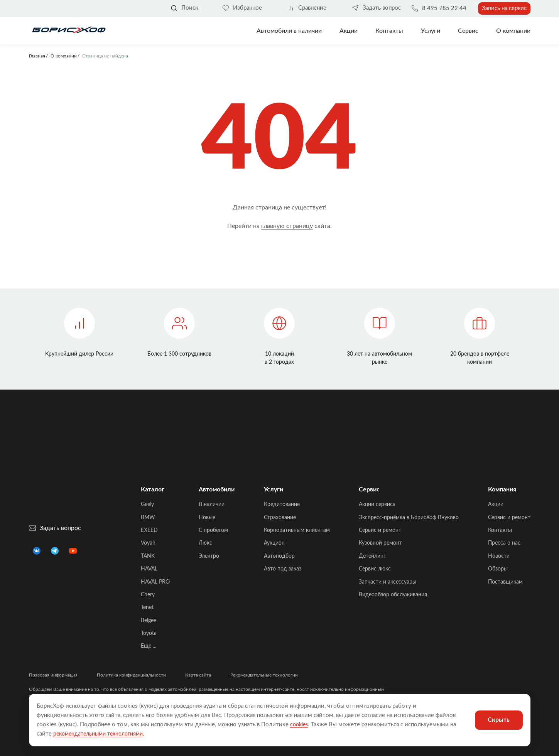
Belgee (149, 621)
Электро (209, 556)
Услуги (431, 31)
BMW (148, 518)
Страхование (280, 518)
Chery (148, 595)
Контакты (389, 31)
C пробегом (213, 530)
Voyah (148, 543)
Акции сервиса (377, 505)
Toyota (149, 633)
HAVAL (149, 569)
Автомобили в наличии (289, 31)
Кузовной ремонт (380, 543)
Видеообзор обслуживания (393, 595)
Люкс (205, 543)
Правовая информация (53, 675)
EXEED (149, 530)
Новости (499, 556)
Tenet (147, 607)
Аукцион (274, 543)
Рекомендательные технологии (264, 675)
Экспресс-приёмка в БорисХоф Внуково (409, 518)
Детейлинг (372, 556)
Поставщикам (505, 582)
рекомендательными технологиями (102, 734)
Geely (147, 505)
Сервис (468, 31)
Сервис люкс (375, 569)
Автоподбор (279, 556)
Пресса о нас (504, 543)
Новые (207, 518)
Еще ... (149, 646)
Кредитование (282, 505)
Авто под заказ (283, 569)
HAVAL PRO (155, 582)
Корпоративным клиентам (297, 530)
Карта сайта (198, 675)
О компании (513, 31)
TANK (148, 556)
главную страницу (287, 226)
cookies (300, 725)
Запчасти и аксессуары (388, 582)
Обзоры (498, 569)
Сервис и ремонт (380, 530)
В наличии (212, 505)
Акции (496, 505)
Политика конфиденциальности (131, 675)
